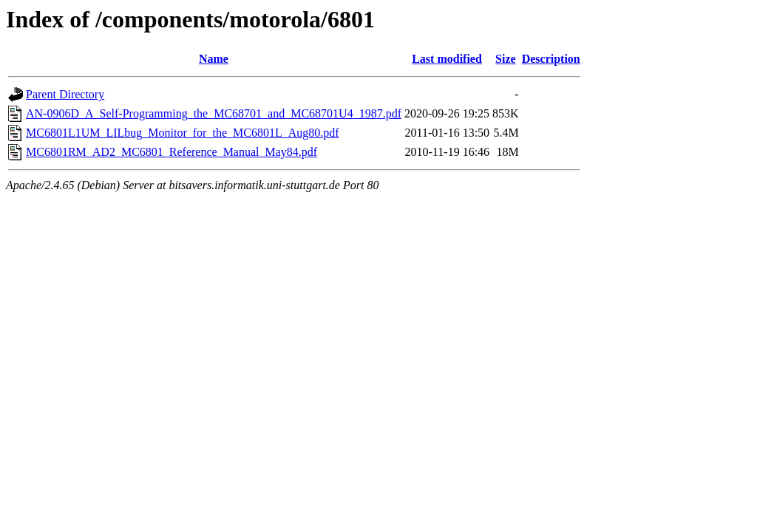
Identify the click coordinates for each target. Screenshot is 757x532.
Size (506, 59)
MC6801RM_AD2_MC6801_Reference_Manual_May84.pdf (172, 152)
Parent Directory (65, 94)
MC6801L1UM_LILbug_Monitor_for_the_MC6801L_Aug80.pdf (183, 133)
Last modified (447, 59)
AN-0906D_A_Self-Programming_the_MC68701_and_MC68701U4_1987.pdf (214, 113)
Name (214, 59)
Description (551, 59)
